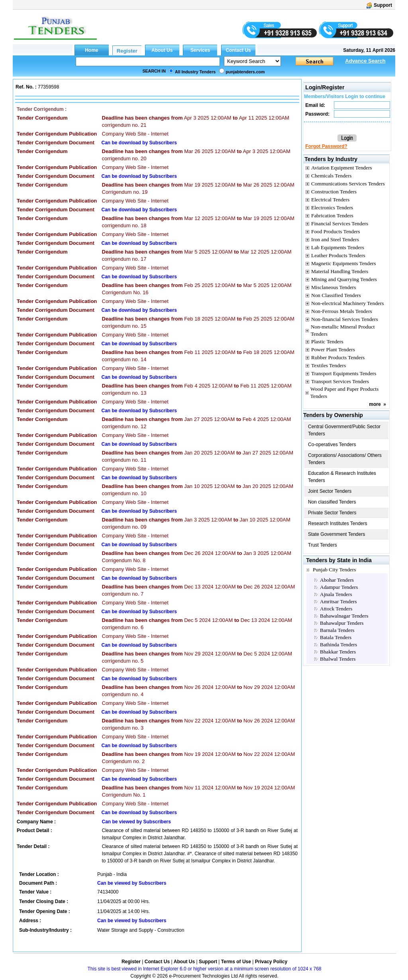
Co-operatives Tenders (332, 445)
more (375, 404)
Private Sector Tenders (332, 513)
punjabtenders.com (245, 72)
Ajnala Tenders (336, 594)
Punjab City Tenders (334, 570)
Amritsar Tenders (338, 601)
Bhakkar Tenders (338, 652)
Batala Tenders (336, 637)
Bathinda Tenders (338, 644)
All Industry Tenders (195, 72)
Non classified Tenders (332, 502)
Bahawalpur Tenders (342, 623)
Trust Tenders (323, 545)
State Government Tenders (336, 534)
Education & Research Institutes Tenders (342, 477)
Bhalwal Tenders (338, 659)
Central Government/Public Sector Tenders (344, 430)
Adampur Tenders (339, 587)
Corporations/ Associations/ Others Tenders (345, 459)
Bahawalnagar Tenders (344, 616)
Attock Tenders (336, 609)
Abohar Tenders (337, 580)
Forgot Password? (326, 146)
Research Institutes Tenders (338, 523)
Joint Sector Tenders (330, 491)
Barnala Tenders (337, 630)
